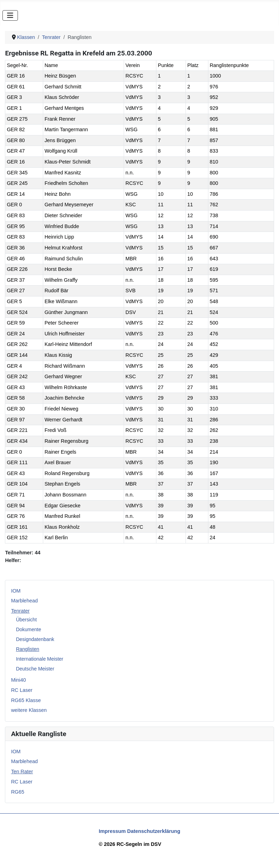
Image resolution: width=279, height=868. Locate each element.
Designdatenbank (35, 639)
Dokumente (28, 629)
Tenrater (20, 611)
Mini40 (18, 680)
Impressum (112, 831)
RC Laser (22, 690)
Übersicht (26, 620)
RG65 (18, 792)
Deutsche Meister (35, 669)
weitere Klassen (29, 710)
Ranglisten (27, 649)
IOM (16, 591)
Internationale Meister (40, 659)
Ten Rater (22, 772)
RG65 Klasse (26, 700)
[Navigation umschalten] (10, 15)
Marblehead (24, 601)
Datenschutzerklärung (154, 831)
